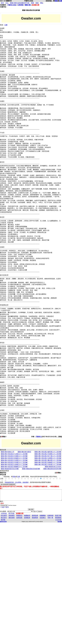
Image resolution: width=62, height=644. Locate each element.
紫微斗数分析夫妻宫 (24, 452)
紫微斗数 (28, 5)
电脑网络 (43, 516)
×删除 (2, 503)
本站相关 (12, 516)
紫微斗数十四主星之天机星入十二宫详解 (48, 464)
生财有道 (50, 516)
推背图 (3, 520)
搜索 (32, 3)
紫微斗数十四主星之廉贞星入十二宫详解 (48, 460)
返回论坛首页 (3, 522)
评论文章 (3, 475)
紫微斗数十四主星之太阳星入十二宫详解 (14, 464)
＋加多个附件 (4, 507)
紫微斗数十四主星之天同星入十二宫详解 (14, 462)
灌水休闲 (12, 518)
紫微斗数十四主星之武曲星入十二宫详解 (48, 462)
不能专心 (39, 437)
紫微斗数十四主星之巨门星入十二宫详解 (48, 456)
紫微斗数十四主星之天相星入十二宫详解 (14, 456)
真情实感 (35, 516)
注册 (61, 1)
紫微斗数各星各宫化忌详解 (10, 469)
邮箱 (37, 3)
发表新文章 (36, 5)
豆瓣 (6, 25)
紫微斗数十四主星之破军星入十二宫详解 (48, 452)
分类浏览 (20, 5)
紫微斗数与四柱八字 (7, 452)
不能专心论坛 (12, 5)
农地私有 (27, 518)
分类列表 (4, 513)
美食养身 (35, 518)
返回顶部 (60, 522)
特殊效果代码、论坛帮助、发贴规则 (17, 482)
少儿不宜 (58, 520)
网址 (42, 3)
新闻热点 (19, 516)
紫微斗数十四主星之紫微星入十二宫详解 (14, 467)
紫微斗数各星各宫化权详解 (31, 469)
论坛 (7, 3)
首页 (2, 3)
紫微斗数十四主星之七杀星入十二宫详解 (14, 454)
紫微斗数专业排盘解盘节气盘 (20, 3)
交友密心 (43, 518)
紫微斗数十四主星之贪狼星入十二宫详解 (14, 458)
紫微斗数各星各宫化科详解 (52, 469)
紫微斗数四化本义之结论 (53, 467)
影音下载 (58, 516)
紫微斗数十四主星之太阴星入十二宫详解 (48, 458)
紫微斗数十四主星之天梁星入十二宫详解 (48, 454)
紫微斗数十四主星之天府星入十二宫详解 (14, 460)
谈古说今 (4, 518)
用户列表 (11, 513)
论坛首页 (4, 516)
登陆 (56, 1)
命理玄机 (19, 518)
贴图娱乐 (27, 516)
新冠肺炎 (58, 518)
